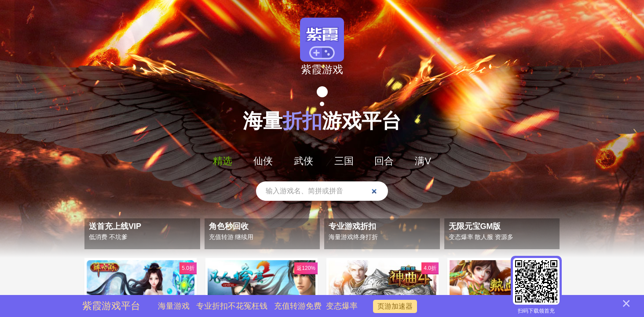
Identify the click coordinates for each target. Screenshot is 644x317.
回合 (384, 161)
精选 (223, 161)
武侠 (304, 161)
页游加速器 (395, 306)
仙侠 (263, 161)
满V (423, 161)
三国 (344, 161)
